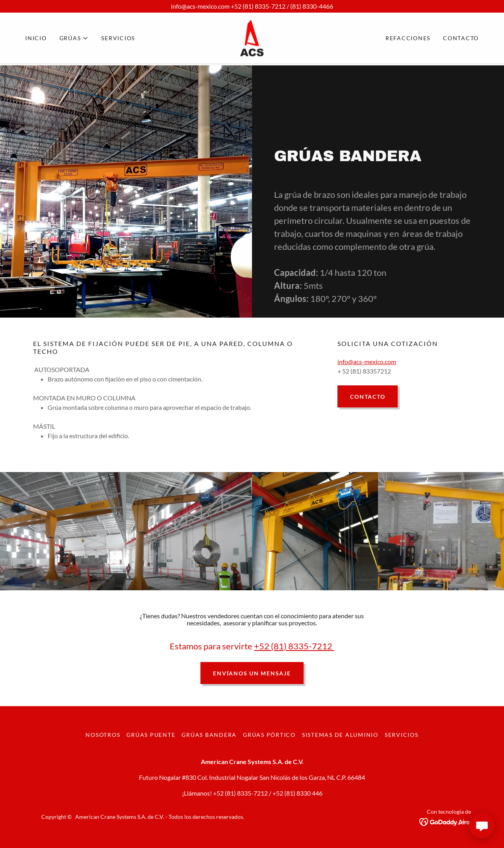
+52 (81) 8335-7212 (294, 646)
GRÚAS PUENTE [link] (151, 735)
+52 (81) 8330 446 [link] (297, 793)
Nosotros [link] (103, 735)
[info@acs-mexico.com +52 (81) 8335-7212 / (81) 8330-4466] (252, 6)
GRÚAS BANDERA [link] (209, 735)
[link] (252, 38)
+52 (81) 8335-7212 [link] (240, 793)
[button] (74, 39)
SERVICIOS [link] (118, 39)
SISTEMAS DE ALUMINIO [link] (340, 735)
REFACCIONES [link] (408, 39)
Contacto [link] (461, 39)
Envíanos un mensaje (252, 673)
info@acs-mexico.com (367, 362)
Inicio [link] (36, 39)
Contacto (368, 397)
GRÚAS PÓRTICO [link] (269, 735)
